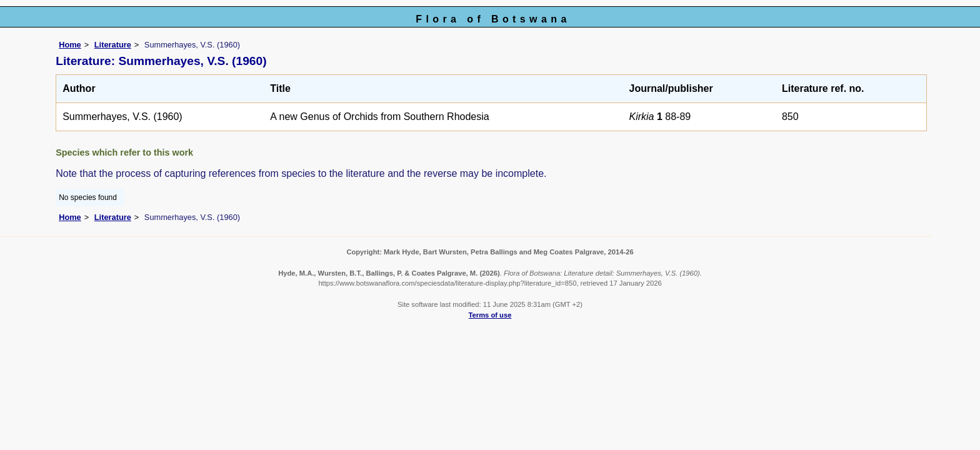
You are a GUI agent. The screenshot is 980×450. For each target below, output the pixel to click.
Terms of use (490, 315)
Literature (113, 45)
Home (70, 45)
